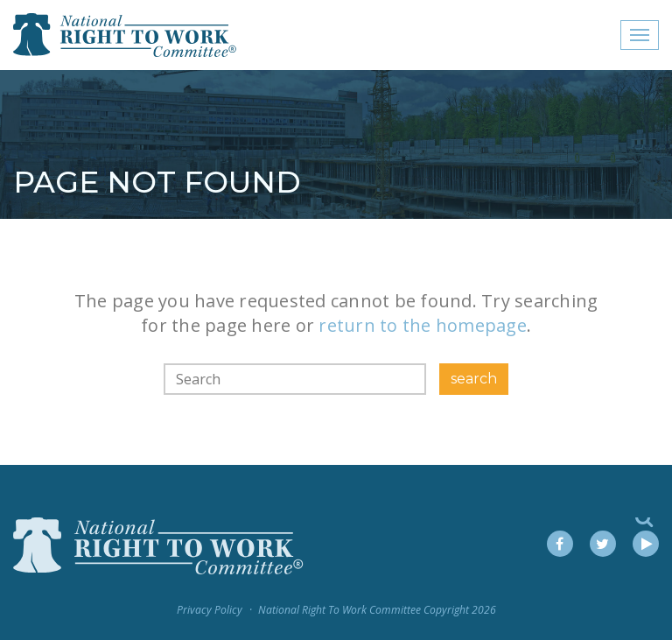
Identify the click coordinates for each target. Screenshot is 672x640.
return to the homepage (423, 325)
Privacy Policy (210, 610)
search (474, 379)
